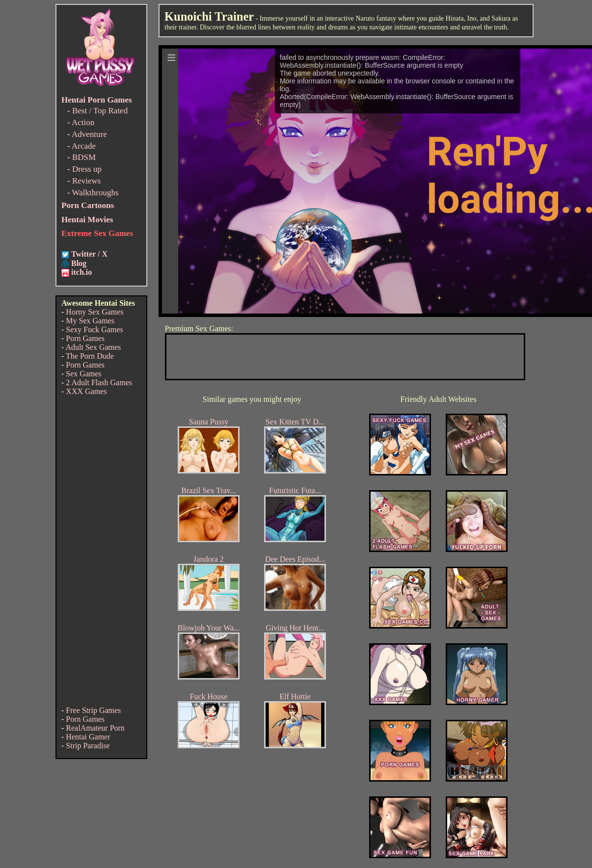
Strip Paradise (88, 746)
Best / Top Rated (100, 111)
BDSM (84, 157)
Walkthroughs (95, 193)
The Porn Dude (90, 356)
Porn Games (85, 338)
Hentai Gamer (88, 737)
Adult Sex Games (93, 347)
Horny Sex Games (94, 312)
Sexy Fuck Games (94, 329)
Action (83, 122)
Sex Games (83, 374)
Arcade (84, 146)
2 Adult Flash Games (99, 382)
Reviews (87, 181)
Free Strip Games (93, 710)
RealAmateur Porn (95, 728)
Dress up (87, 169)
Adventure (89, 134)
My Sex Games (90, 321)
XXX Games (86, 391)
